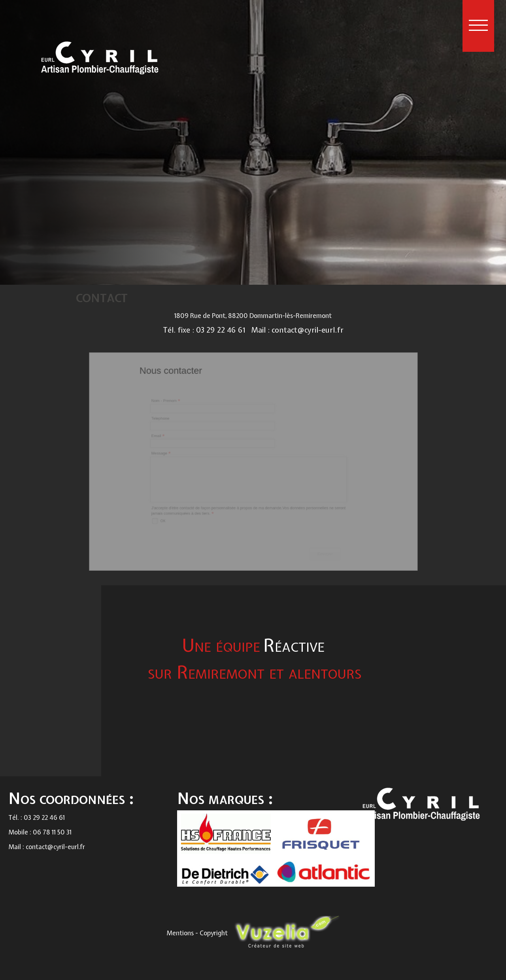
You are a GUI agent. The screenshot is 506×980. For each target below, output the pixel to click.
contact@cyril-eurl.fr (308, 330)
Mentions (181, 933)
